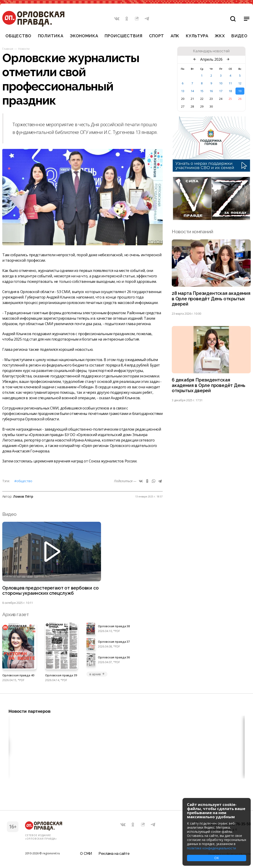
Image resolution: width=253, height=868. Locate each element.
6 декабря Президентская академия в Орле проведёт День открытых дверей (210, 387)
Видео (239, 36)
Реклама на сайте (114, 851)
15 (202, 91)
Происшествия (124, 36)
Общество (18, 36)
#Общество (23, 481)
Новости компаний (192, 232)
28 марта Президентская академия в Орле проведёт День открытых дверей (210, 299)
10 (221, 83)
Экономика (84, 36)
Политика (51, 36)
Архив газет (15, 615)
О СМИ (86, 851)
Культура (197, 36)
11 (230, 83)
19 (240, 91)
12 (240, 83)
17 (221, 91)
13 (183, 91)
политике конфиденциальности (211, 848)
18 (230, 91)
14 (192, 91)
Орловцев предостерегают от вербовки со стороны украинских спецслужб (49, 591)
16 (211, 91)
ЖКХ (220, 36)
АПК (175, 36)
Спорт (157, 36)
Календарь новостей (211, 51)
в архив (97, 675)
